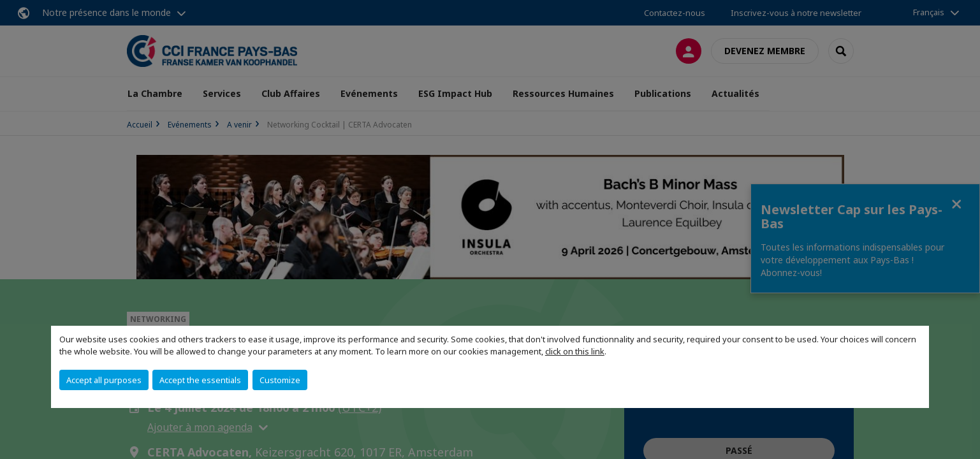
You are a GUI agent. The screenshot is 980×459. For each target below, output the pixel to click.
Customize (280, 380)
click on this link (575, 351)
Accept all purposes (104, 380)
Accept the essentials (200, 380)
